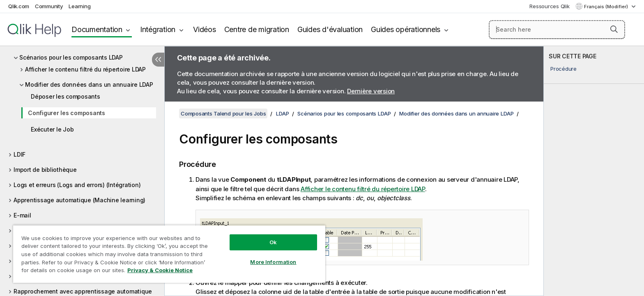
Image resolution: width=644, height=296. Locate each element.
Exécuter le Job (52, 129)
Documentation (97, 29)
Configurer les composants (67, 113)
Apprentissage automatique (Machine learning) (79, 200)
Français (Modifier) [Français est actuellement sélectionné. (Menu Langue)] (607, 7)
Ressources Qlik (549, 6)
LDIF (20, 154)
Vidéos (205, 29)
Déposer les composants (66, 96)
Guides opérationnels (406, 29)
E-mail (22, 215)
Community (49, 6)
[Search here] (557, 30)
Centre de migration (257, 29)
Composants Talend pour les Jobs (223, 113)
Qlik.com (19, 6)
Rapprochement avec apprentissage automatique (83, 291)
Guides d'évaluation (330, 29)
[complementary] (594, 171)
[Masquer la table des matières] (158, 60)
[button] (614, 29)
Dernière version (371, 91)
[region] (169, 254)
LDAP (283, 113)
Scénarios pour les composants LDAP (71, 57)
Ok (273, 242)
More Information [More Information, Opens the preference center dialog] (273, 262)
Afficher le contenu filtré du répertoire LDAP (85, 69)
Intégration (158, 29)
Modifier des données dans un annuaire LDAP (89, 84)
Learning (79, 6)
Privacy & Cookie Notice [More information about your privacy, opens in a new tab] (160, 270)
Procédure (563, 69)
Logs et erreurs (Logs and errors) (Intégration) (77, 185)
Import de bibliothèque (45, 170)
